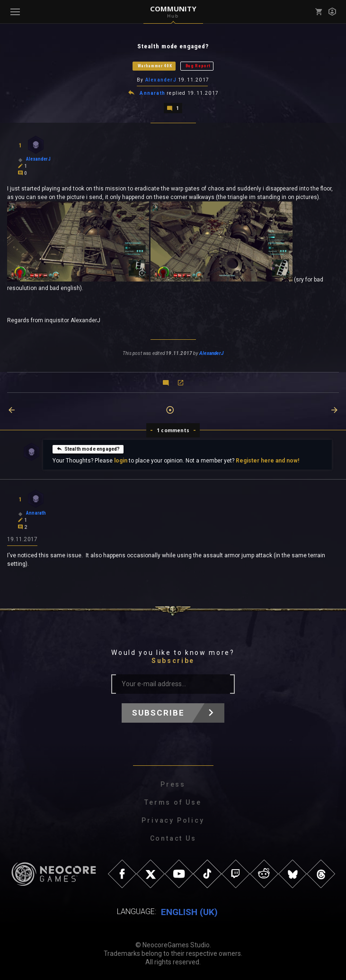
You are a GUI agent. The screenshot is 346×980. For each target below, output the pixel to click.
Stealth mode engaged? (88, 448)
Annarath (152, 93)
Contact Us (173, 838)
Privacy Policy (173, 820)
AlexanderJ (161, 80)
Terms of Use (173, 802)
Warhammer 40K (155, 66)
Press (173, 784)
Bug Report (198, 66)
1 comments (173, 430)
